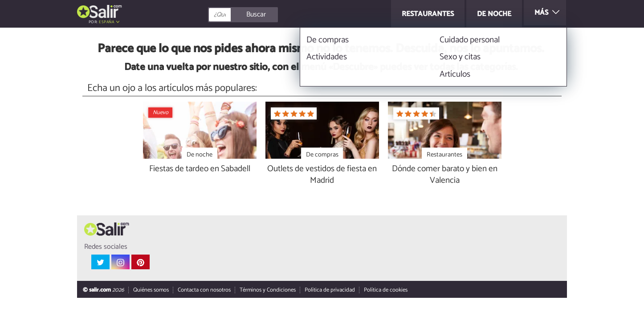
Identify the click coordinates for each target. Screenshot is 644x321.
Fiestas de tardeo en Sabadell (200, 169)
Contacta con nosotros (204, 290)
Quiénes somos (151, 290)
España (106, 22)
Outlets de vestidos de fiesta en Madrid (322, 175)
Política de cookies (386, 290)
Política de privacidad (330, 290)
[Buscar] (283, 15)
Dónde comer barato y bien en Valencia (445, 175)
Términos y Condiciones (268, 290)
